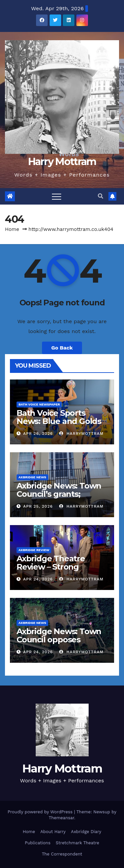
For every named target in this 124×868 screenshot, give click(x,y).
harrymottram (81, 434)
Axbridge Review (34, 550)
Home (12, 229)
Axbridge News (32, 477)
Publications (38, 843)
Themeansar (61, 818)
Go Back (62, 348)
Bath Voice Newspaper (39, 404)
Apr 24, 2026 (38, 579)
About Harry (53, 832)
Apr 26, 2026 (38, 434)
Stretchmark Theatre (78, 843)
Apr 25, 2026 (38, 506)
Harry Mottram (62, 162)
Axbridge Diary (86, 832)
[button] (101, 196)
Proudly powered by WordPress (41, 812)
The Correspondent (62, 854)
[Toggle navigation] (57, 196)
